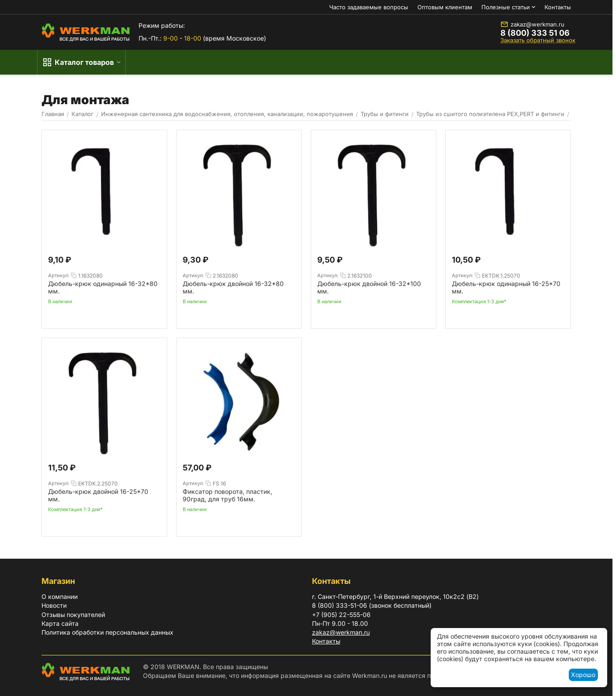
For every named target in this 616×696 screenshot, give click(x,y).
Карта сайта (60, 623)
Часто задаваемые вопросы (369, 7)
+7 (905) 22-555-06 (341, 615)
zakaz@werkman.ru (532, 24)
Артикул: (59, 275)
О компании (60, 596)
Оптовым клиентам (445, 7)
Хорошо (583, 675)
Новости (54, 605)
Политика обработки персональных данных (107, 632)
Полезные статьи (506, 7)
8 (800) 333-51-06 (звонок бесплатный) (372, 605)
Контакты (558, 7)
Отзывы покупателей (73, 615)
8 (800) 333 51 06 (535, 33)
